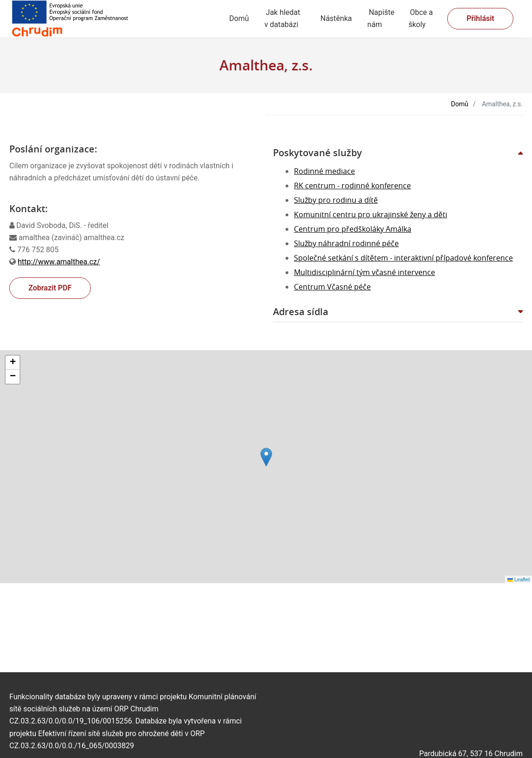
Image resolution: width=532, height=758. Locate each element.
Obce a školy (421, 18)
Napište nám (381, 18)
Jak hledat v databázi (282, 18)
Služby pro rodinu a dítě (336, 200)
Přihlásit (480, 18)
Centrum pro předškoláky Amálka (353, 229)
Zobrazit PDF (50, 288)
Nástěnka (336, 18)
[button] (398, 153)
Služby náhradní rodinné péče (346, 243)
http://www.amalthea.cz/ (59, 262)
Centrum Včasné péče (332, 287)
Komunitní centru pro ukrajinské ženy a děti (371, 214)
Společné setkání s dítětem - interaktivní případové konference (403, 258)
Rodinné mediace (324, 171)
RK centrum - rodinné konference (352, 186)
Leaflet (518, 579)
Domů (239, 18)
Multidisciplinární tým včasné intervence (365, 272)
